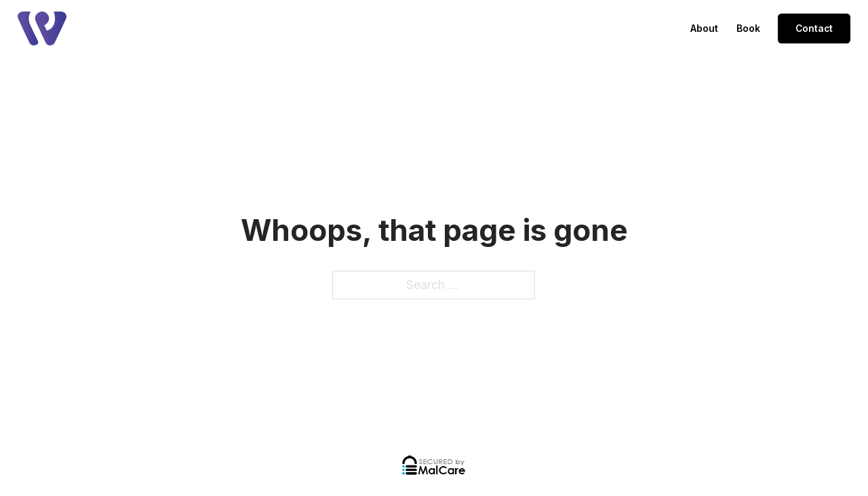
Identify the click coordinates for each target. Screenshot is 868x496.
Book (748, 28)
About (704, 28)
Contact (814, 28)
